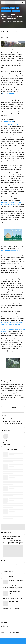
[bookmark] (23, 3)
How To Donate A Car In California (14, 592)
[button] (5, 426)
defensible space (5, 8)
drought (13, 8)
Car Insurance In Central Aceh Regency (16, 581)
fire (17, 8)
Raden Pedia (5, 22)
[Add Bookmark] (3, 23)
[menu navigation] (3, 3)
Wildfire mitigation (16, 11)
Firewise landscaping (6, 11)
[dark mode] (21, 3)
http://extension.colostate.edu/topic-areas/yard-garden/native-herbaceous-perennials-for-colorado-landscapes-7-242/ (13, 324)
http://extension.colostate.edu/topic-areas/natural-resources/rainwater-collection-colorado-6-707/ (11, 252)
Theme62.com (15, 642)
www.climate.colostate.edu (9, 93)
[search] (18, 3)
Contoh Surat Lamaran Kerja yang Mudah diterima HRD (11, 538)
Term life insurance (13, 601)
